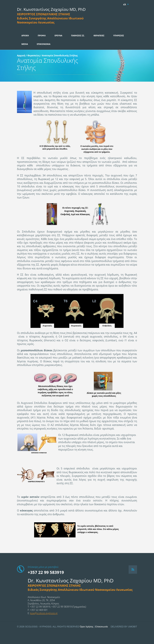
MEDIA (25, 44)
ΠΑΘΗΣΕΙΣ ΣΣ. (78, 36)
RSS (133, 570)
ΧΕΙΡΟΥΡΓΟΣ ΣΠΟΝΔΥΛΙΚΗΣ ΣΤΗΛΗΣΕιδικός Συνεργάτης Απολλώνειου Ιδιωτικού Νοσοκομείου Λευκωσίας (50, 18)
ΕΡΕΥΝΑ (58, 36)
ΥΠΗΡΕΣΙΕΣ (119, 36)
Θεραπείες (34, 55)
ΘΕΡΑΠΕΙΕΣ (99, 36)
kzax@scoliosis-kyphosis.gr (44, 613)
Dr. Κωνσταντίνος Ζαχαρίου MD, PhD (51, 9)
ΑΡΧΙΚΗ (25, 36)
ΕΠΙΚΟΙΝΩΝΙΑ (44, 44)
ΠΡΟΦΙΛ (42, 36)
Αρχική (21, 55)
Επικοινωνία (102, 627)
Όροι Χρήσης (87, 627)
